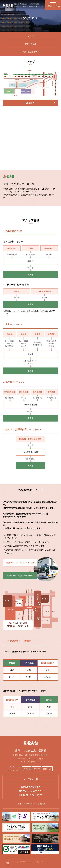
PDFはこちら (31, 103)
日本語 (27, 769)
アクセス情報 (31, 44)
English (36, 769)
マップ (31, 36)
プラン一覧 (32, 779)
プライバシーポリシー (25, 804)
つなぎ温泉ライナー (31, 52)
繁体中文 (47, 769)
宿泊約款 (41, 804)
